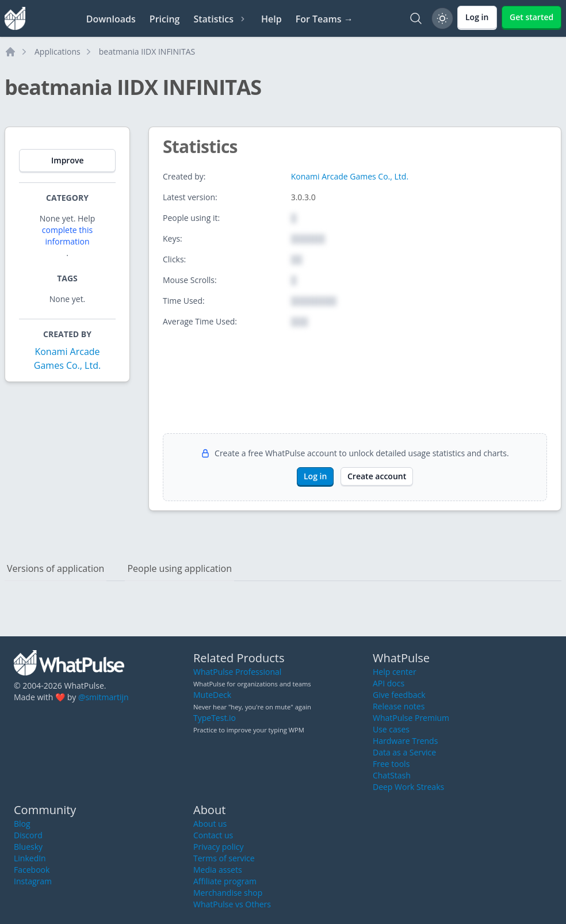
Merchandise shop (228, 893)
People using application (179, 568)
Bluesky (28, 847)
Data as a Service (404, 752)
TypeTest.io (215, 718)
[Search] (416, 18)
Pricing (165, 19)
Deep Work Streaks (408, 787)
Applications (58, 51)
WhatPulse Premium (411, 718)
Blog (22, 824)
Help (271, 19)
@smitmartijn (104, 697)
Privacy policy (219, 847)
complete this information (67, 236)
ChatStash (392, 775)
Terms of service (224, 858)
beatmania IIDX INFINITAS (147, 51)
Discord (28, 835)
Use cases (391, 729)
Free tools (391, 764)
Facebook (32, 870)
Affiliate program (225, 881)
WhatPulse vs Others (232, 904)
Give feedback (399, 695)
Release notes (399, 706)
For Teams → (324, 19)
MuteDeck (212, 695)
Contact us (213, 835)
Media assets (218, 870)
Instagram (33, 881)
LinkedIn (30, 858)
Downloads (111, 19)
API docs (389, 683)
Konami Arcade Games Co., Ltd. (350, 176)
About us (210, 824)
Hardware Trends (405, 741)
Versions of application (56, 568)
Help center (395, 672)
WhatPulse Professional (237, 672)
